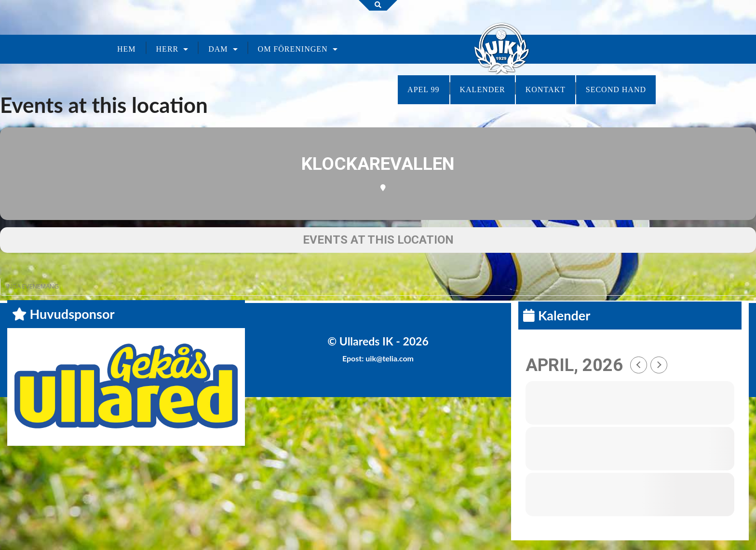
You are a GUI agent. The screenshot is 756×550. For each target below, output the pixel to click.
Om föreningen (293, 49)
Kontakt (546, 89)
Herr (168, 49)
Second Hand (616, 89)
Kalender (483, 89)
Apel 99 (423, 89)
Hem (127, 49)
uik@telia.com (390, 358)
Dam (218, 49)
